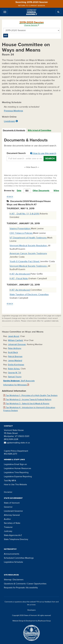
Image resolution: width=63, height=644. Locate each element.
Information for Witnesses (16, 385)
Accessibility (32, 588)
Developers (32, 610)
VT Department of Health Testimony (28, 238)
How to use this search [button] (43, 153)
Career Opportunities (37, 584)
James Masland (15, 361)
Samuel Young (15, 377)
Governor (8, 507)
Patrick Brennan (15, 356)
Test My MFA (10, 481)
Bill (27, 191)
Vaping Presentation (20, 229)
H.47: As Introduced (20, 274)
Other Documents (41, 191)
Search (50, 159)
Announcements (12, 554)
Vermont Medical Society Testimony (28, 266)
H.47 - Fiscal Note (19, 279)
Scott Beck (13, 352)
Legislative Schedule (13, 562)
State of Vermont (12, 503)
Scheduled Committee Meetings (19, 558)
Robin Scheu (14, 369)
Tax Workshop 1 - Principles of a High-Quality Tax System (30, 395)
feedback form (50, 602)
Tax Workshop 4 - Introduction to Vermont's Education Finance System (29, 409)
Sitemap (8, 580)
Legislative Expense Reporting (18, 477)
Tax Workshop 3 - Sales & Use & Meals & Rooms (26, 404)
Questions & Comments (15, 584)
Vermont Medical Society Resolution (29, 246)
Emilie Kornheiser (16, 365)
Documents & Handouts (14, 130)
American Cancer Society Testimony (28, 253)
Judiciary (8, 531)
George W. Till (15, 373)
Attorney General (12, 515)
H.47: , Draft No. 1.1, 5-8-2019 (25, 214)
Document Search (31, 153)
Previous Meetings (13, 111)
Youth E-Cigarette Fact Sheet (25, 261)
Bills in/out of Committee (40, 130)
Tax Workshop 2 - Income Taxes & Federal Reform (27, 400)
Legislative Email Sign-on (15, 464)
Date (19, 191)
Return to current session (31, 6)
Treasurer (8, 527)
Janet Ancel (14, 336)
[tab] (14, 130)
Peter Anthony (15, 348)
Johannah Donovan (17, 344)
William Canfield (15, 340)
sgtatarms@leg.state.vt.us (17, 443)
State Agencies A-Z (13, 535)
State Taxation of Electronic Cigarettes (29, 295)
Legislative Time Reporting (16, 472)
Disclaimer (8, 492)
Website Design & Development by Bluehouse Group (32, 621)
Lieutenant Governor (13, 511)
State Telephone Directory (16, 539)
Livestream (10, 121)
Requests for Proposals (14, 588)
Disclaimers (18, 580)
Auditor (7, 519)
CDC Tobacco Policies (21, 233)
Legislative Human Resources (17, 468)
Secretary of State (12, 523)
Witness (57, 191)
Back (10, 197)
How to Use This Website (15, 485)
